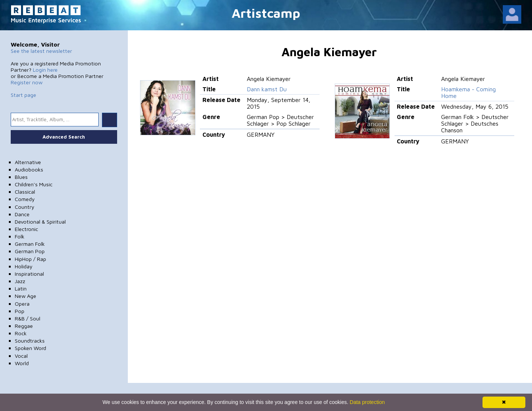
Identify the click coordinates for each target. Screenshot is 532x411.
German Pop (30, 251)
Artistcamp (266, 13)
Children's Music (34, 184)
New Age (25, 296)
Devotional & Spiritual (40, 222)
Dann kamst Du (267, 89)
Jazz (20, 281)
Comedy (25, 199)
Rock (21, 333)
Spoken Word (30, 348)
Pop (20, 311)
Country (25, 207)
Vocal (21, 356)
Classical (25, 192)
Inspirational (29, 274)
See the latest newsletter (41, 51)
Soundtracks (30, 341)
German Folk (30, 244)
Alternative (28, 162)
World (22, 363)
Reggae (24, 326)
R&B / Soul (28, 318)
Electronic (26, 229)
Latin (21, 288)
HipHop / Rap (30, 259)
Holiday (24, 266)
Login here (45, 70)
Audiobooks (29, 169)
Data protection (367, 402)
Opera (22, 304)
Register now (27, 82)
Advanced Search (64, 137)
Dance (22, 214)
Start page (23, 95)
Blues (21, 177)
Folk (20, 236)
